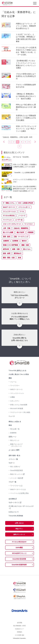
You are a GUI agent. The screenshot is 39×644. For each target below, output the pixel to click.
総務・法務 (16, 249)
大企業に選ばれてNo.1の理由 (19, 374)
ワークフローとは (16, 486)
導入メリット (15, 440)
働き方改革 (20, 232)
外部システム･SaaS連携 (19, 405)
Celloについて (14, 512)
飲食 (20, 258)
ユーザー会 (19, 220)
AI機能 (13, 397)
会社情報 (12, 499)
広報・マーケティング (21, 237)
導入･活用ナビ (15, 467)
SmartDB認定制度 (17, 470)
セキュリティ (15, 401)
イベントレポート (24, 207)
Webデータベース (9, 207)
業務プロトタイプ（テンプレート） (16, 445)
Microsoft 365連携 (17, 408)
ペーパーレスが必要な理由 (19, 493)
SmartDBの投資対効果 (19, 565)
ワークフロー (29, 224)
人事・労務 (7, 228)
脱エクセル (27, 249)
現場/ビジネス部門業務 (10, 245)
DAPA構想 (19, 548)
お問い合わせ (19, 523)
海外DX (24, 241)
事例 (10, 425)
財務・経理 (7, 253)
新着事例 (13, 433)
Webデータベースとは (18, 489)
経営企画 (6, 249)
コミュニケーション (9, 211)
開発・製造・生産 (9, 258)
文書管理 (6, 241)
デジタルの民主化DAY (19, 542)
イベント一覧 (13, 459)
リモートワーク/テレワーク (12, 224)
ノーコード (22, 216)
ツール (22, 211)
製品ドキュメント (16, 474)
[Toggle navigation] (35, 4)
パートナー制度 (16, 478)
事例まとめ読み (14, 422)
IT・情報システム (9, 203)
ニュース (12, 416)
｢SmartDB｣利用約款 (16, 516)
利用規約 (20, 634)
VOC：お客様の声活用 (25, 203)
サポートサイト (14, 503)
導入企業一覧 (15, 429)
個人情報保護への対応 (20, 627)
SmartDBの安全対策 (19, 559)
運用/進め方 (18, 253)
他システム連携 (8, 232)
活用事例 (15, 241)
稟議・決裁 (25, 245)
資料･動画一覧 (14, 456)
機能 (10, 378)
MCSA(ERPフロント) (19, 553)
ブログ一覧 (12, 482)
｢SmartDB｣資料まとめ (17, 371)
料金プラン (19, 529)
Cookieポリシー (19, 630)
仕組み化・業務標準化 (21, 228)
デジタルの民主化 (9, 216)
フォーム (13, 382)
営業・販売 (7, 237)
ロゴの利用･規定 (20, 637)
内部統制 (30, 232)
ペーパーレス (7, 220)
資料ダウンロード (19, 534)
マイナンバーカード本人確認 (20, 412)
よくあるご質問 (14, 450)
